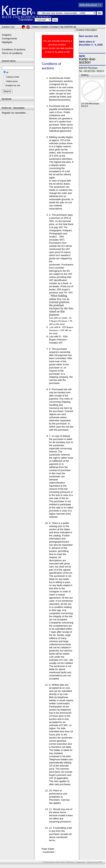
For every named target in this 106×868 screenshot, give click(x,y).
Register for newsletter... (15, 113)
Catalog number (13, 77)
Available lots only (13, 86)
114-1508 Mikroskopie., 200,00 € (92, 104)
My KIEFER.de (68, 27)
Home (35, 27)
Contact (54, 27)
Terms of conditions (12, 53)
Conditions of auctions (14, 49)
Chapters (7, 35)
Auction (44, 27)
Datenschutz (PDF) (95, 862)
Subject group (12, 81)
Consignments (9, 39)
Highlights (7, 42)
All (7, 73)
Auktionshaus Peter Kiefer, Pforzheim (59, 862)
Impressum (81, 862)
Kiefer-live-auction (88, 61)
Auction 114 (8, 27)
